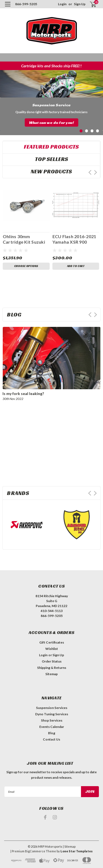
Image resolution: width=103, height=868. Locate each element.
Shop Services (52, 720)
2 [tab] (87, 131)
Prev (90, 172)
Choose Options (26, 266)
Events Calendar (52, 727)
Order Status (52, 661)
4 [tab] (98, 131)
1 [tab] (81, 131)
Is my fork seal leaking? (23, 393)
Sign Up (80, 4)
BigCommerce (35, 851)
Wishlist (52, 649)
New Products (51, 171)
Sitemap (51, 674)
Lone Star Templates (76, 851)
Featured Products (51, 147)
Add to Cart (76, 266)
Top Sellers (51, 159)
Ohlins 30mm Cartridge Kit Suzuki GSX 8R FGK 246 (24, 239)
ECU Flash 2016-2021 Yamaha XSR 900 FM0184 (74, 239)
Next (95, 172)
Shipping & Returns (52, 668)
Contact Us (51, 739)
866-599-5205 (26, 4)
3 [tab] (92, 131)
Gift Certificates (52, 642)
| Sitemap (69, 846)
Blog (52, 733)
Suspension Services (52, 708)
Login (62, 4)
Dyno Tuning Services (52, 714)
